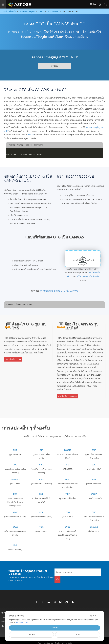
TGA (41, 524)
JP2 (68, 461)
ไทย (93, 4)
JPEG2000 (15, 476)
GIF (41, 447)
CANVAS (94, 524)
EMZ (94, 509)
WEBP (94, 491)
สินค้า (34, 609)
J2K (94, 461)
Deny (78, 635)
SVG (41, 491)
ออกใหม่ (65, 609)
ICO (15, 542)
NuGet (31, 135)
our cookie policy (22, 622)
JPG (15, 461)
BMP (15, 447)
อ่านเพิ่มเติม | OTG (13, 358)
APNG (68, 476)
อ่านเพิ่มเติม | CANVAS (67, 395)
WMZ (15, 524)
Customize (31, 635)
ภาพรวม (55, 66)
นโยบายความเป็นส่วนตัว (88, 276)
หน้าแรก (5, 609)
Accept (54, 628)
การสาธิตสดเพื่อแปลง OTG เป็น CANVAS (59, 291)
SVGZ (68, 524)
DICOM (68, 447)
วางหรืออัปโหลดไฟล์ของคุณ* (83, 262)
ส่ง (57, 576)
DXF (15, 491)
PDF (41, 509)
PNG (41, 476)
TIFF (68, 491)
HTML (68, 509)
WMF (15, 509)
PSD (94, 476)
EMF (94, 447)
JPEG (41, 461)
